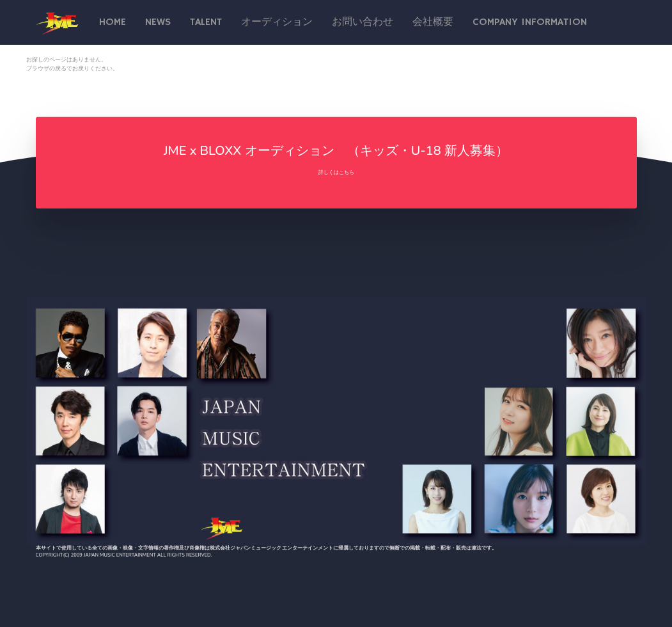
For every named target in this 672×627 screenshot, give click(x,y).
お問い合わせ (363, 22)
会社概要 (433, 22)
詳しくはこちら (336, 172)
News (158, 22)
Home (113, 22)
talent (206, 22)
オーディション (277, 22)
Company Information (530, 22)
